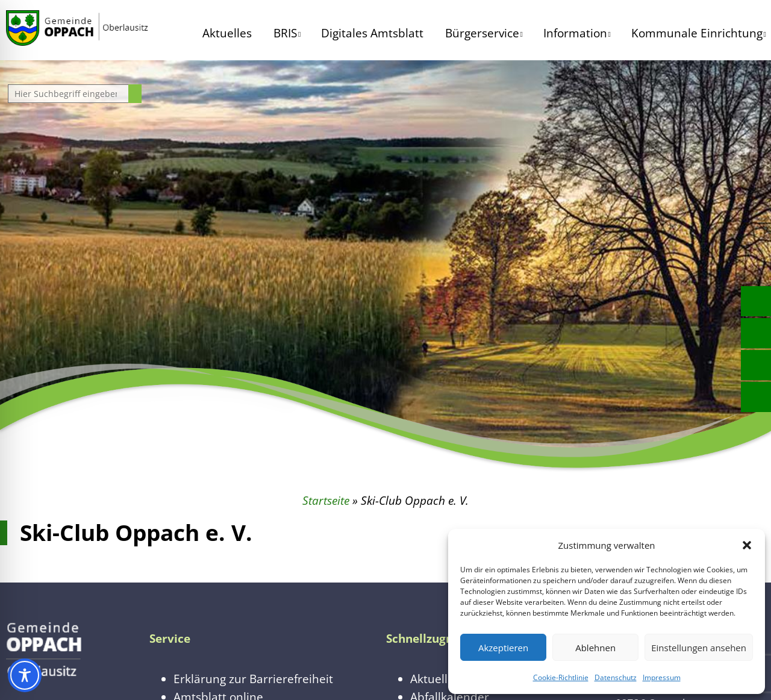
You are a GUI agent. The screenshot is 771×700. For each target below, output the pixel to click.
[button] (747, 545)
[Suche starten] (135, 94)
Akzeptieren (503, 648)
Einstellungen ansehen (699, 648)
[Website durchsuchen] (70, 94)
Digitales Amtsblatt (372, 33)
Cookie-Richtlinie (561, 677)
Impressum (662, 677)
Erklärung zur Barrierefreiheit (253, 679)
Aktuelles (227, 33)
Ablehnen (595, 648)
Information (575, 33)
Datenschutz (616, 677)
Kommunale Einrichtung (697, 33)
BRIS (285, 33)
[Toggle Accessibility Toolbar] (25, 675)
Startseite (326, 500)
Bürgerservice (482, 33)
